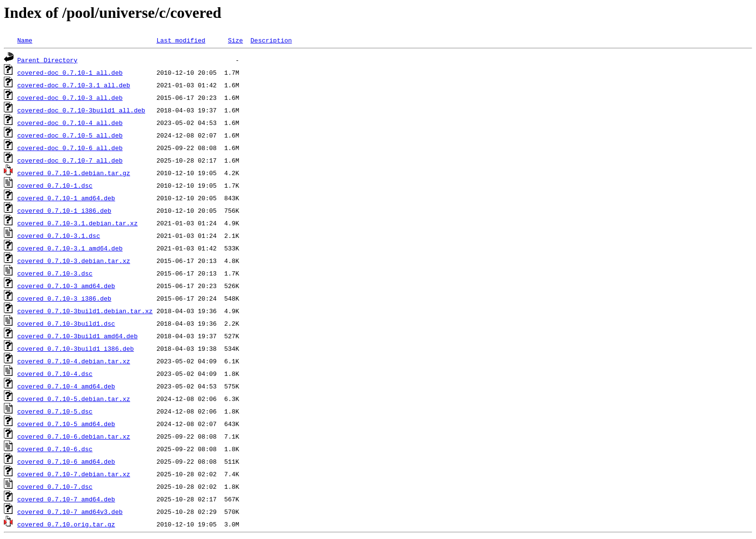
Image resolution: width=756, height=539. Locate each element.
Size (236, 40)
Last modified (181, 40)
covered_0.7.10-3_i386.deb (64, 298)
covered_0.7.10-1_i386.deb (64, 210)
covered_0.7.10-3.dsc (55, 273)
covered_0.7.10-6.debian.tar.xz (74, 436)
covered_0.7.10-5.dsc (55, 411)
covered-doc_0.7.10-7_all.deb (70, 160)
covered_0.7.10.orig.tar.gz (66, 524)
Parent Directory (47, 60)
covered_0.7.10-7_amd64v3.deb (70, 511)
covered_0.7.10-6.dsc (55, 449)
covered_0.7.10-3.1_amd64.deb (70, 248)
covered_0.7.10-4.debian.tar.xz (74, 361)
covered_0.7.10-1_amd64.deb (66, 198)
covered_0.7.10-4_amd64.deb (66, 386)
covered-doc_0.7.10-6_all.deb (70, 148)
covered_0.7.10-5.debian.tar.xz (74, 399)
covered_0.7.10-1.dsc (55, 185)
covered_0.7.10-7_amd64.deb (66, 499)
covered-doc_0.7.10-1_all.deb (70, 72)
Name (25, 40)
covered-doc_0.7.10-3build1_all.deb (81, 110)
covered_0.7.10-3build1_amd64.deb (78, 336)
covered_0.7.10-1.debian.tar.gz (74, 173)
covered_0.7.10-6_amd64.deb (66, 461)
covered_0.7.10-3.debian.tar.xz (74, 261)
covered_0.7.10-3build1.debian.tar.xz (85, 311)
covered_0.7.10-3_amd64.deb (66, 286)
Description (271, 40)
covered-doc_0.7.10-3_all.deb (70, 97)
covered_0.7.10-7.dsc (55, 486)
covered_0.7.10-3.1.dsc (59, 235)
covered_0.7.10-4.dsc (55, 373)
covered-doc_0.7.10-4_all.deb (70, 123)
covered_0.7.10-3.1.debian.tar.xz (78, 223)
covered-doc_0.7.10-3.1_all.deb (74, 85)
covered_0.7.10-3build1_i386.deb (76, 348)
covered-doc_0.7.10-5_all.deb (70, 135)
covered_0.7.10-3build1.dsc (66, 323)
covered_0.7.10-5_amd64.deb (66, 424)
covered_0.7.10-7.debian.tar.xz (74, 474)
